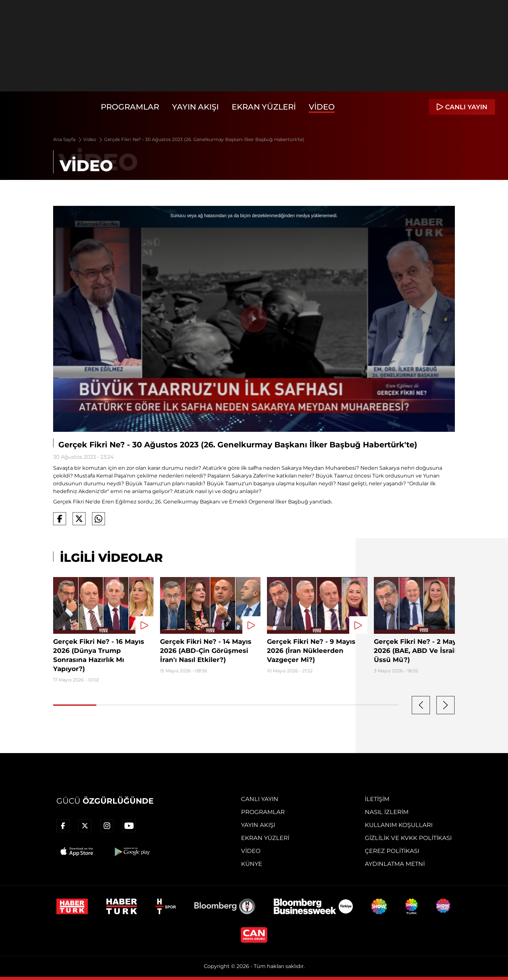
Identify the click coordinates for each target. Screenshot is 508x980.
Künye (252, 864)
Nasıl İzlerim (387, 812)
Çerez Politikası (392, 851)
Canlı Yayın (260, 799)
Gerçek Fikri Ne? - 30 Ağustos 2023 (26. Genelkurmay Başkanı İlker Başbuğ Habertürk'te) (204, 139)
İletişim (377, 799)
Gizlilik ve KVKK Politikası (408, 838)
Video (322, 107)
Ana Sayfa (68, 139)
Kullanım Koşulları (399, 825)
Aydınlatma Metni (395, 864)
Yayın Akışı (195, 107)
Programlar (130, 107)
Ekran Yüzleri (264, 107)
